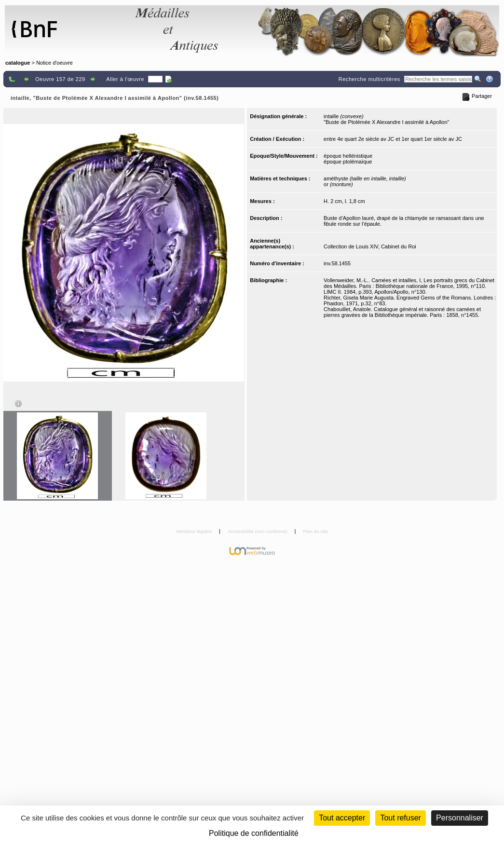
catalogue (18, 63)
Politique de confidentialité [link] (254, 833)
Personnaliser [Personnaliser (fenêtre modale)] (460, 818)
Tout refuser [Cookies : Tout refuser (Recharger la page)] (400, 818)
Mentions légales (195, 531)
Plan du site (315, 531)
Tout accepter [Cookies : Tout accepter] (342, 818)
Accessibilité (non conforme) (258, 531)
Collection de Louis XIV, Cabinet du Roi (370, 246)
